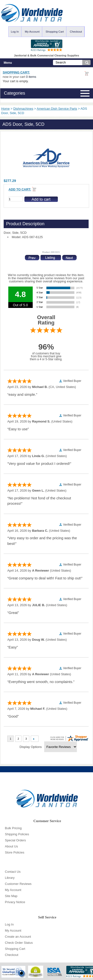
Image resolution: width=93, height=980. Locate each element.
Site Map (11, 896)
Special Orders (15, 840)
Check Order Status (19, 943)
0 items (31, 77)
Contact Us (13, 872)
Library (10, 878)
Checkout (76, 31)
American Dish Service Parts (57, 109)
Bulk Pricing (13, 828)
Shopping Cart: (16, 72)
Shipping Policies (17, 834)
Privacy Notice (15, 902)
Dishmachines (23, 109)
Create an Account (18, 937)
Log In (15, 31)
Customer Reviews (18, 884)
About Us (11, 846)
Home (5, 109)
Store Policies (15, 852)
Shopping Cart (55, 31)
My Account (32, 31)
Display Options (31, 747)
